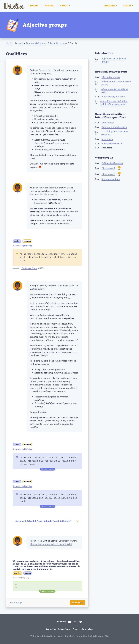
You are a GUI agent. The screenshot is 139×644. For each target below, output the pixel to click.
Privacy (76, 629)
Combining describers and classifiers (114, 133)
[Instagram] (75, 622)
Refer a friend (64, 629)
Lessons (33, 6)
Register (110, 6)
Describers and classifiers (114, 127)
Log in (127, 6)
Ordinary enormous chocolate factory (116, 83)
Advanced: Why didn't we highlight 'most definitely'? (43, 521)
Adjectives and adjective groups (114, 60)
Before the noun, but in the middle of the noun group (114, 103)
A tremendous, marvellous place (115, 91)
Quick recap (108, 123)
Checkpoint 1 (108, 168)
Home (9, 43)
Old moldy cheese (111, 77)
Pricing (49, 6)
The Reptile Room (29, 268)
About (64, 6)
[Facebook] (69, 622)
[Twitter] (81, 622)
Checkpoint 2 (108, 174)
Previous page (16, 603)
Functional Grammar (36, 43)
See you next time (111, 179)
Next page (77, 603)
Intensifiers (107, 139)
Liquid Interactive (78, 636)
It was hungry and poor (113, 97)
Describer (27, 241)
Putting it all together (112, 163)
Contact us (51, 629)
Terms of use (88, 629)
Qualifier (17, 241)
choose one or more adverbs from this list (51, 544)
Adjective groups (58, 43)
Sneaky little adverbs (112, 143)
